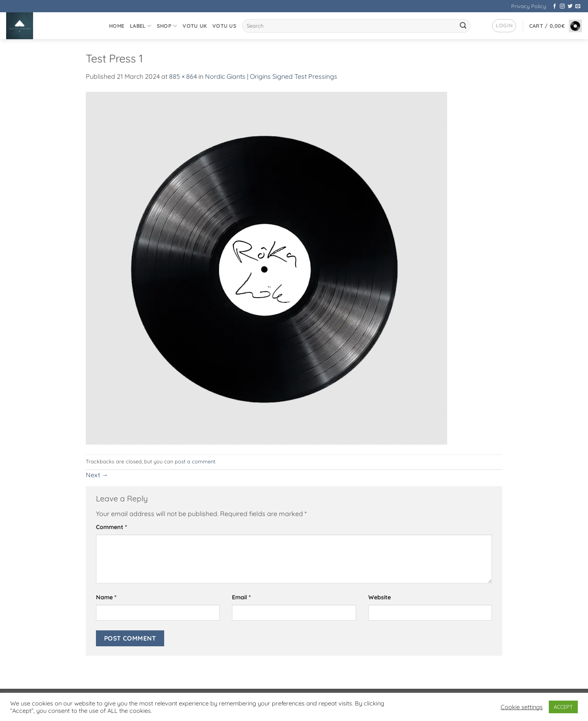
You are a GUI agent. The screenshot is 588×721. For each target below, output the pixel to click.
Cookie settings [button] (522, 707)
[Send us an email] (578, 7)
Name (106, 597)
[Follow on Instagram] (562, 7)
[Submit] (463, 26)
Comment (111, 527)
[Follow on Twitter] (570, 7)
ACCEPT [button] (563, 707)
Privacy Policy (529, 6)
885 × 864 (183, 76)
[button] (504, 26)
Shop (167, 26)
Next (97, 475)
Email (241, 597)
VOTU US (224, 26)
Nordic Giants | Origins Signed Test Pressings (271, 76)
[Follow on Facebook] (555, 7)
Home (117, 26)
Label (140, 26)
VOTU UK (195, 26)
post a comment (195, 461)
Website (380, 597)
